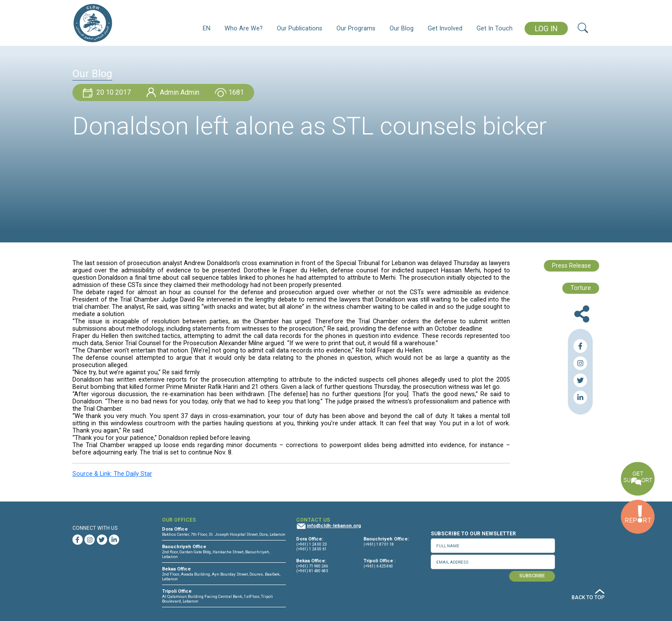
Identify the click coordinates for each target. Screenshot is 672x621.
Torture (581, 288)
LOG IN (546, 29)
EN (207, 28)
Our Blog (402, 28)
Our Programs (356, 28)
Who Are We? (244, 28)
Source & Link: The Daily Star (112, 474)
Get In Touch (495, 28)
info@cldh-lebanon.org (334, 526)
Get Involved (445, 28)
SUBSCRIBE (532, 576)
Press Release (571, 266)
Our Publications (300, 28)
